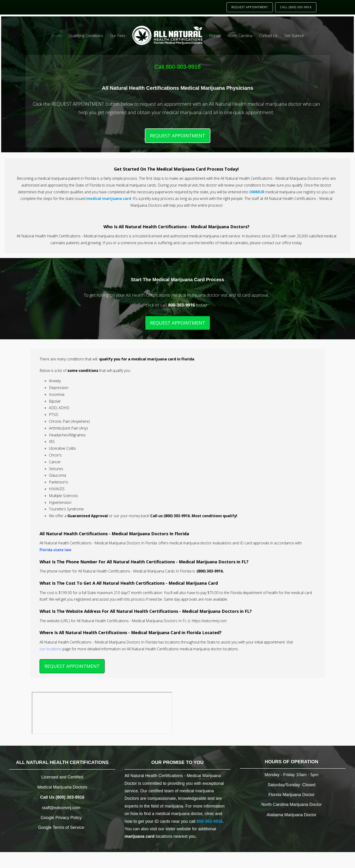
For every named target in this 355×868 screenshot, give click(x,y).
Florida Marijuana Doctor (291, 795)
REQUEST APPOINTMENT (250, 7)
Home (57, 36)
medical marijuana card (109, 198)
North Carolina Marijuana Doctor (292, 804)
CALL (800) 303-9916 (296, 7)
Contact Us (268, 36)
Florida (215, 36)
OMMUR (257, 192)
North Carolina (240, 36)
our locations (51, 649)
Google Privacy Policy (61, 818)
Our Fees (118, 36)
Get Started (294, 36)
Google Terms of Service (61, 827)
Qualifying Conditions (86, 36)
